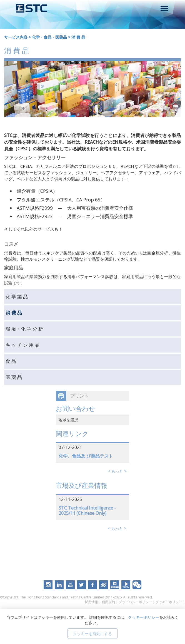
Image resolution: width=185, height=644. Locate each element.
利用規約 (108, 602)
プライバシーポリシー (135, 602)
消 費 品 (78, 37)
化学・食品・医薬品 (49, 37)
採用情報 (91, 602)
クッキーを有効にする (92, 634)
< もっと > (117, 471)
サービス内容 (16, 37)
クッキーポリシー (169, 602)
